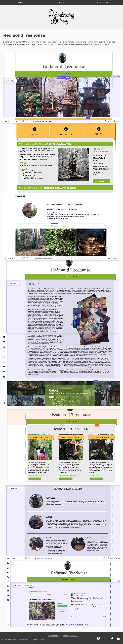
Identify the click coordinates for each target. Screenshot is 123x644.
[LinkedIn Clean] (119, 638)
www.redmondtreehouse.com (77, 44)
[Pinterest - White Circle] (98, 638)
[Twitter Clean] (112, 638)
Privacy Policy (54, 636)
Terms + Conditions (71, 636)
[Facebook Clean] (105, 638)
